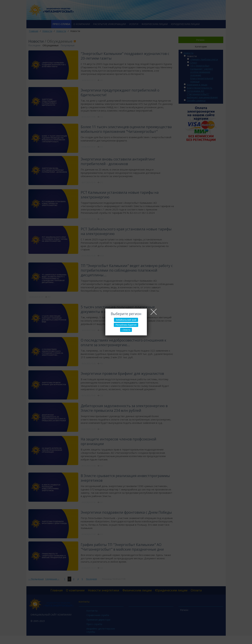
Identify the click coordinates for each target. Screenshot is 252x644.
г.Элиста (126, 330)
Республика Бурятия (126, 325)
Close (154, 312)
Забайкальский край (126, 320)
